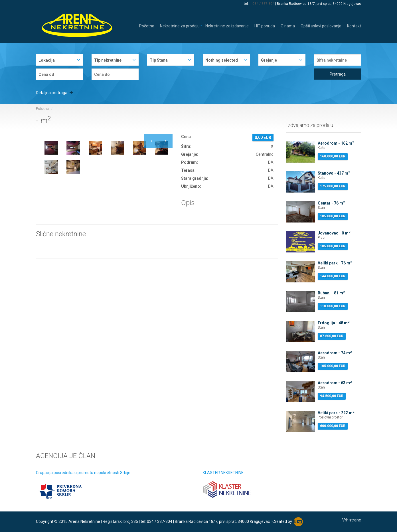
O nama (288, 26)
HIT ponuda (265, 26)
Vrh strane (352, 520)
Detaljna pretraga (54, 93)
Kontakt (354, 26)
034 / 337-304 (263, 4)
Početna (147, 26)
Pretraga (338, 74)
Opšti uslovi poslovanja (321, 26)
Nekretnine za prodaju (180, 26)
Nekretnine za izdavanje (227, 26)
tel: (247, 4)
